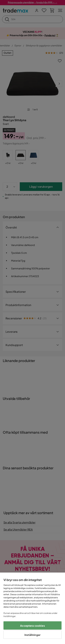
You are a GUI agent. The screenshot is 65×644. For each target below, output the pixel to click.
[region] (32, 608)
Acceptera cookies (32, 626)
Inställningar (32, 635)
